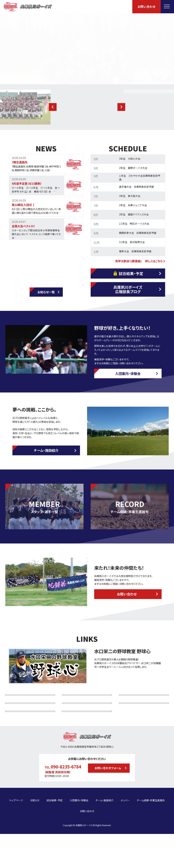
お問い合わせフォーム (108, 813)
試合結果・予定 (128, 273)
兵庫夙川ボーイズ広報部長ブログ (128, 289)
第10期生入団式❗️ (24, 205)
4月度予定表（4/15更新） (27, 183)
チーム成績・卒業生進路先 (151, 842)
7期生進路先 (20, 162)
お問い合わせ (147, 6)
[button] (53, 107)
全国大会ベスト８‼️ (23, 226)
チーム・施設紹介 (46, 450)
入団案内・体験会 (128, 373)
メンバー (125, 842)
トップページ (16, 842)
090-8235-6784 (66, 811)
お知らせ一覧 (46, 292)
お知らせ (35, 842)
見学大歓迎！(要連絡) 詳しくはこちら (140, 261)
